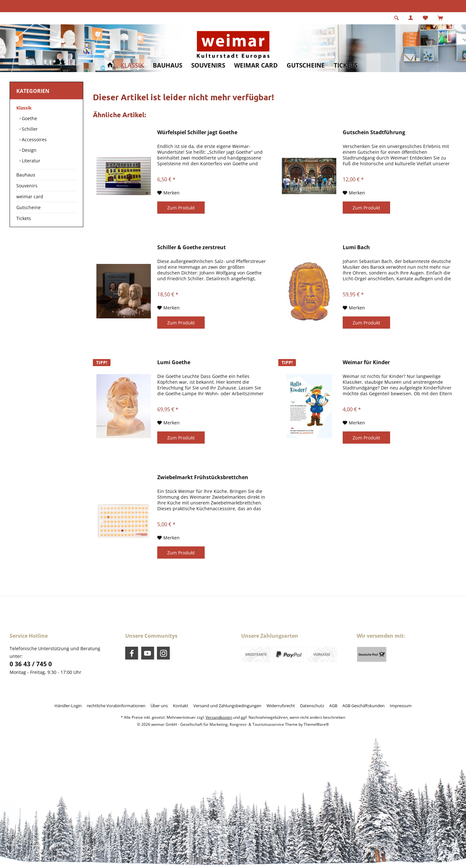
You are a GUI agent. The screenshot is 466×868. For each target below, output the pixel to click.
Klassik (24, 108)
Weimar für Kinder (366, 362)
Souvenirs (27, 186)
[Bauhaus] (168, 66)
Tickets (24, 218)
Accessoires (34, 139)
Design (29, 150)
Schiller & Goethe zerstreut (192, 247)
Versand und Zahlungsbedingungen (227, 706)
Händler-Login (68, 706)
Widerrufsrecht (281, 706)
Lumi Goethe (174, 362)
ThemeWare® (316, 724)
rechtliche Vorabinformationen (116, 706)
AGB (333, 706)
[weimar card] (256, 66)
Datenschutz (312, 706)
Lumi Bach (356, 247)
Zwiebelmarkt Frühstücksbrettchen (203, 477)
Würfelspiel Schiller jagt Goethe (197, 132)
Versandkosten (219, 717)
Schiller (29, 129)
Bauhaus (26, 175)
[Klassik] (132, 66)
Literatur (30, 161)
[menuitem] (440, 18)
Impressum (401, 706)
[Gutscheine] (306, 66)
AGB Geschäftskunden (364, 706)
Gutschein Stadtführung (374, 132)
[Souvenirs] (208, 66)
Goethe (29, 118)
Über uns (159, 706)
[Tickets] (346, 66)
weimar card (30, 197)
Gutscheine (29, 207)
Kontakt (181, 706)
